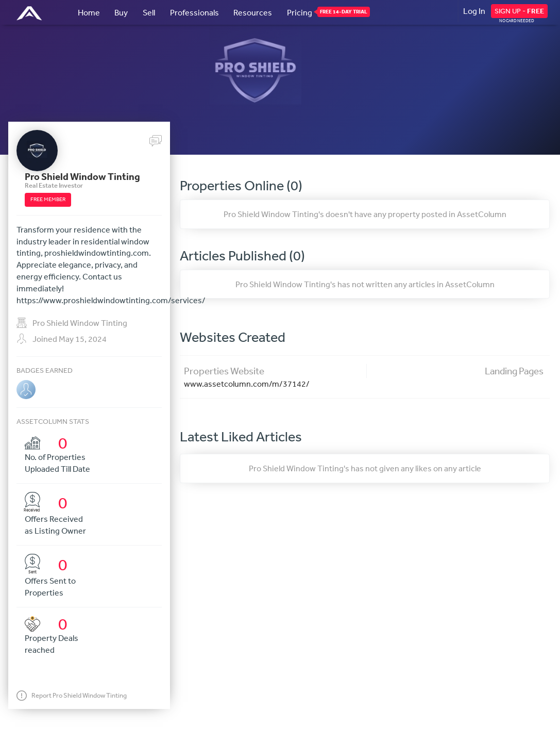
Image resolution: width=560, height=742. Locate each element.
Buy (121, 12)
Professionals (194, 12)
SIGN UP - (519, 11)
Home (89, 12)
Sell (149, 12)
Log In (474, 11)
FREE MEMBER (48, 199)
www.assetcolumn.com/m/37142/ (247, 384)
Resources (253, 12)
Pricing (300, 12)
